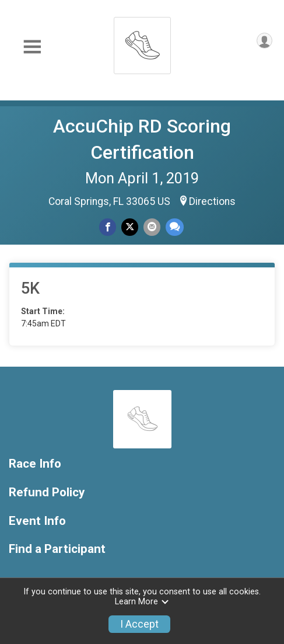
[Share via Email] (152, 227)
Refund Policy (47, 492)
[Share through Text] (175, 227)
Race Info (35, 464)
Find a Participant (57, 549)
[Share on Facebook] (108, 227)
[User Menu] (264, 41)
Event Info (37, 521)
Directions (212, 201)
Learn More (142, 602)
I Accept (139, 624)
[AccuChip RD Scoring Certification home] (142, 42)
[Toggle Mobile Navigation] (32, 47)
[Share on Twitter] (130, 227)
